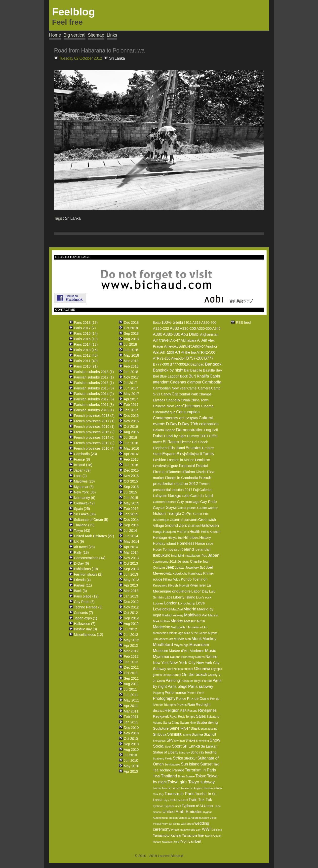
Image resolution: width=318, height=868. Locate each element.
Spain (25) (82, 509)
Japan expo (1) (86, 618)
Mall (204, 615)
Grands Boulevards (184, 520)
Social (159, 746)
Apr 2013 (131, 585)
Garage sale (179, 496)
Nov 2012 (131, 607)
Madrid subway (173, 615)
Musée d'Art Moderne (187, 651)
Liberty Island (184, 597)
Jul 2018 (130, 344)
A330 (174, 328)
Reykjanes (207, 710)
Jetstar (180, 568)
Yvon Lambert (191, 841)
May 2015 (131, 503)
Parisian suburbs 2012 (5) (94, 399)
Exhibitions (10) (86, 569)
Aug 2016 (131, 432)
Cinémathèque (164, 412)
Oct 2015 (131, 481)
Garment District (164, 502)
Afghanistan (209, 334)
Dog (208, 430)
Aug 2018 (131, 339)
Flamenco (175, 472)
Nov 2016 (131, 421)
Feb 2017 (131, 405)
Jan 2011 (131, 722)
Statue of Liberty (165, 752)
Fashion (159, 460)
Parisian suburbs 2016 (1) (94, 383)
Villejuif (157, 824)
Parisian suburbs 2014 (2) (94, 394)
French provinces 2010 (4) (94, 448)
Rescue (192, 711)
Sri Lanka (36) (85, 514)
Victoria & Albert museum (194, 818)
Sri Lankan (209, 746)
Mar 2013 (131, 591)
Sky (170, 740)
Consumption (188, 412)
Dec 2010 (131, 728)
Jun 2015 (131, 498)
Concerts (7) (84, 613)
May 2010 (131, 766)
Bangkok (213, 364)
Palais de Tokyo (191, 681)
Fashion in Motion (181, 460)
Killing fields (172, 579)
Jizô (202, 568)
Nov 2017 (131, 377)
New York (161, 663)
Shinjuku (175, 734)
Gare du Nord (202, 496)
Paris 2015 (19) (86, 339)
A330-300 (204, 328)
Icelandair (203, 549)
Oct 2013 (131, 563)
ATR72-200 (162, 358)
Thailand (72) (84, 525)
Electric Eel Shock (194, 442)
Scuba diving (207, 722)
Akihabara (188, 340)
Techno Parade (172, 770)
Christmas (191, 406)
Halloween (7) (85, 624)
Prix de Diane (198, 698)
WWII (207, 829)
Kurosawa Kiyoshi (166, 585)
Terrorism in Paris (200, 770)
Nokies (178, 669)
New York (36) (85, 492)
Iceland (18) (83, 465)
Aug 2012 (131, 624)
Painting (173, 680)
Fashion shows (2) (88, 574)
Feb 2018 (131, 366)
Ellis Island (177, 448)
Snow (215, 740)
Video (213, 818)
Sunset (206, 764)
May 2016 (131, 448)
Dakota (158, 430)
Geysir (171, 508)
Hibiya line (175, 538)
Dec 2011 (131, 667)
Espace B (171, 454)
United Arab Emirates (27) (94, 536)
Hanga (158, 532)
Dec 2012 (131, 602)
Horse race (204, 543)
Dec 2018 (131, 323)
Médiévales (160, 633)
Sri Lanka (117, 58)
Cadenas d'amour (186, 382)
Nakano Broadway (182, 657)
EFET (204, 436)
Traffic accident (179, 800)
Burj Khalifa (199, 376)
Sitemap (96, 35)
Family (208, 454)
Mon (188, 639)
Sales (201, 716)
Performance (175, 692)
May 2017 (131, 394)
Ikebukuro (161, 555)
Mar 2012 (131, 651)
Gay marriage (188, 502)
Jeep (170, 567)
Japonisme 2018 (165, 562)
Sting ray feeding (203, 752)
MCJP (201, 621)
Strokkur (190, 758)
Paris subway (201, 686)
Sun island (190, 764)
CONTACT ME (65, 310)
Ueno (208, 806)
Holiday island (164, 543)
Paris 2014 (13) (86, 344)
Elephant (160, 448)
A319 (196, 323)
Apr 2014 (131, 547)
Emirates (193, 448)
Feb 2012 (131, 656)
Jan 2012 (131, 662)
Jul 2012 (130, 629)
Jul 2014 (130, 531)
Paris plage (177, 686)
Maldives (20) (84, 481)
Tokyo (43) (82, 531)
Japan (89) (82, 470)
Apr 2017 (131, 399)
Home (55, 35)
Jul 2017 (130, 383)
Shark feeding (209, 729)
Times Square (186, 776)
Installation (192, 556)
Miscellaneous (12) (89, 635)
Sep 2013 (131, 569)
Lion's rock (204, 597)
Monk (197, 639)
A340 (217, 328)
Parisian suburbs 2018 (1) (94, 372)
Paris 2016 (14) (86, 333)
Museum (160, 651)
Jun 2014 (131, 536)
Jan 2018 (131, 372)
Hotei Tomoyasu (166, 549)
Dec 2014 (131, 520)
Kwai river (198, 585)
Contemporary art (168, 418)
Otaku (161, 681)
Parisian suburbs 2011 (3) (94, 405)
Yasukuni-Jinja (170, 842)
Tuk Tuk (205, 800)
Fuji (196, 490)
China (185, 400)
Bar (187, 370)
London (171, 603)
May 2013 (131, 580)
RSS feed (243, 323)
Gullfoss (194, 526)
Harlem (183, 531)
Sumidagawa (172, 764)
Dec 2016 (131, 416)
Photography (164, 698)
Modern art (166, 639)
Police (181, 698)
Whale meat (179, 830)
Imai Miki (178, 556)
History (205, 537)
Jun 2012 (131, 635)
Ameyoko (171, 346)
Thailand (169, 776)
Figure (173, 466)
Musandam (199, 645)
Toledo (157, 788)
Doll (215, 430)
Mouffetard (163, 645)
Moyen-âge (181, 645)
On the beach (195, 675)
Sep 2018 (131, 333)
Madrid (190, 609)
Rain (191, 704)
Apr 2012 (131, 646)
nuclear (188, 669)
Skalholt (210, 734)
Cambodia (212, 382)
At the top (188, 352)
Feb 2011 (131, 717)
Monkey (209, 639)
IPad (204, 556)
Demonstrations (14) (90, 558)
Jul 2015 (130, 492)
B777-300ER (180, 364)
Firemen (160, 472)
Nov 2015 (131, 476)
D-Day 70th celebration (198, 424)
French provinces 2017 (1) (94, 421)
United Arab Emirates (182, 812)
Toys (166, 800)
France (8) (82, 459)
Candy (166, 394)
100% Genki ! (173, 322)
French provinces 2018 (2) (94, 416)
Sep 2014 (131, 525)
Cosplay (191, 418)
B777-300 (161, 364)
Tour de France (171, 788)
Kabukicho (180, 573)
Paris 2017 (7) (85, 328)
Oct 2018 (131, 328)
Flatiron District (195, 472)
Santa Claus (171, 723)
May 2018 (131, 355)
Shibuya (159, 734)
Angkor (199, 346)
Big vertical (75, 35)
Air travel (161, 340)
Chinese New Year (167, 406)
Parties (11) (83, 585)
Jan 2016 (131, 465)
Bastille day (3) (86, 629)
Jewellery (192, 568)
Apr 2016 (131, 454)
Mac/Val (177, 609)
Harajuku (170, 532)
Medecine (161, 627)
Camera (204, 388)
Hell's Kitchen (211, 532)
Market (177, 621)
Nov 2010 (131, 733)
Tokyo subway (201, 782)
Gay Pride (209, 502)
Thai (156, 776)
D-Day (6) (82, 563)
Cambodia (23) (86, 454)
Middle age (176, 633)
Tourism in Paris (179, 794)
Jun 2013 (131, 574)
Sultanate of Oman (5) (91, 520)
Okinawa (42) (84, 503)
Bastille (196, 370)
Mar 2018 (131, 361)
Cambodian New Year (170, 388)
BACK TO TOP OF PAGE (73, 257)
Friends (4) (82, 580)
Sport (177, 746)
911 (189, 323)
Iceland (187, 549)
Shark (195, 728)
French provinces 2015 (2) (94, 432)
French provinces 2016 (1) (94, 427)
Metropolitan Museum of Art (189, 627)
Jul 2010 (130, 755)
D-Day (172, 424)
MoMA (179, 639)
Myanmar (161, 657)
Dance (170, 430)
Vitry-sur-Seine (171, 824)
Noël (170, 669)
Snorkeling (202, 741)
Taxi (216, 764)
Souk (168, 747)
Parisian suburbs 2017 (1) (94, 377)
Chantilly (173, 400)
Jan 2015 (131, 514)
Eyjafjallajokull (191, 454)
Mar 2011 (131, 711)
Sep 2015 (131, 487)
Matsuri (190, 621)
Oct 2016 (131, 427)
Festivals (160, 466)
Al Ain (202, 340)
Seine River (180, 728)
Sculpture (161, 728)
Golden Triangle (167, 514)
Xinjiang (217, 830)
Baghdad (197, 364)
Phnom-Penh (196, 693)
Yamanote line (193, 835)
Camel (192, 388)
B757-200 (195, 358)
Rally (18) (81, 552)
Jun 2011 (131, 695)
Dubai (158, 436)
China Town (200, 400)
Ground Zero (176, 525)
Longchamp (187, 603)
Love (200, 603)
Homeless (186, 543)
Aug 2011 (131, 684)
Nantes (200, 657)
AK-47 (175, 340)
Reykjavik (161, 716)
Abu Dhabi (190, 334)
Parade (207, 681)
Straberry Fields (162, 759)
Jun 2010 (131, 760)
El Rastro (171, 442)
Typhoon (158, 806)
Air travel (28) (84, 547)
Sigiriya (197, 734)
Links (112, 35)
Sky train (179, 741)
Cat (175, 394)
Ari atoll (167, 352)
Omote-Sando (172, 675)
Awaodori (178, 358)
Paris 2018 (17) (86, 323)
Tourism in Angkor (191, 788)
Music (210, 651)
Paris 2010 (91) (86, 366)
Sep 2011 (131, 678)
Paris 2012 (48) (86, 355)
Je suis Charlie (190, 561)
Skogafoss (159, 741)
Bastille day (213, 370)
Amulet (185, 346)
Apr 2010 (131, 771)
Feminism (203, 460)
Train (193, 800)
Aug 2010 (131, 750)
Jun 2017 (131, 388)
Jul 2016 (130, 437)
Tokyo (201, 776)
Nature (211, 657)
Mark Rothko (161, 621)
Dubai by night (175, 436)
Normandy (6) (85, 498)
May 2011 (131, 700)
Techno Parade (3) (88, 607)
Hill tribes (191, 537)
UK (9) (79, 542)
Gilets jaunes (187, 508)
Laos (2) (80, 476)
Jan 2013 (131, 596)
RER (183, 711)
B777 (209, 358)
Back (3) (80, 591)
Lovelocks (162, 609)
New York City (183, 663)
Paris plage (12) (86, 596)
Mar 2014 (131, 552)
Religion (172, 710)
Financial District (193, 466)
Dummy (193, 436)
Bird (156, 376)
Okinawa (202, 669)
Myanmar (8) (84, 487)
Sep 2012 (131, 618)
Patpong (158, 693)
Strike (178, 758)
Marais (213, 615)
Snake (190, 740)
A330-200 (188, 328)
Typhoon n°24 (192, 806)
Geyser (159, 508)
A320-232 (161, 328)
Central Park (188, 394)
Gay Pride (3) (84, 602)
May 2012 (131, 640)
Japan (214, 555)
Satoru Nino (188, 723)
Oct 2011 (131, 673)
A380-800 (172, 334)
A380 (157, 334)
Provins (182, 705)
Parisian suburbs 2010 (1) (94, 410)
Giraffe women (208, 508)
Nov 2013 (131, 558)
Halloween (210, 525)
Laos (169, 597)
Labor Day (200, 591)
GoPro (187, 514)
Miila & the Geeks (196, 633)
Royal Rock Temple (182, 717)
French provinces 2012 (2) (94, 443)
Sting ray (184, 753)
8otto (157, 323)
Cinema (207, 406)
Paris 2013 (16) (86, 350)
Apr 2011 (131, 706)
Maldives (192, 615)
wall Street (187, 824)
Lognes (158, 603)
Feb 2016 (131, 459)
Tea (156, 770)
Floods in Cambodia (181, 478)
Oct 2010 (131, 739)
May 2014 (131, 542)
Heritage (160, 537)
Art (178, 352)
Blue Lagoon (170, 376)
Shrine (187, 735)
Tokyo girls (177, 782)
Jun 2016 (131, 443)
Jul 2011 (130, 689)
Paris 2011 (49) (86, 361)
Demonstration (190, 430)
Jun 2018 (131, 350)
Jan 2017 (131, 410)
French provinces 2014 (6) (94, 437)
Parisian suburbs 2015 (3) (94, 388)
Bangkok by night (168, 370)
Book (184, 376)
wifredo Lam (194, 830)
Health (195, 531)
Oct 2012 (131, 613)
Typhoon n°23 (172, 806)
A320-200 (209, 323)
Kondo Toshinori (194, 579)
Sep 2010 (131, 744)
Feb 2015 (131, 509)
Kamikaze (195, 573)
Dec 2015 (131, 470)
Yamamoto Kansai (167, 835)
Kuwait (184, 585)
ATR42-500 (206, 352)
